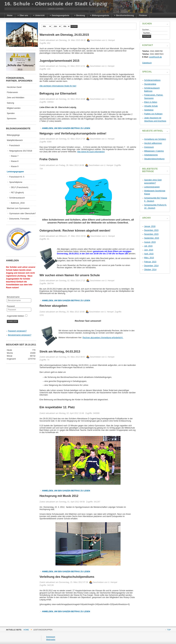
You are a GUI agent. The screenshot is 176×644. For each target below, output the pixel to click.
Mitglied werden (14, 108)
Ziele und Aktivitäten (16, 98)
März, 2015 (149, 258)
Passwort (11, 306)
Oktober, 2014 (150, 270)
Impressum (149, 147)
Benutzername (13, 297)
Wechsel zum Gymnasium (18, 208)
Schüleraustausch (17, 198)
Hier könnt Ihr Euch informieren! (91, 152)
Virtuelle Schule (151, 106)
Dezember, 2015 (151, 230)
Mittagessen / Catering (154, 151)
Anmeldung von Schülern (155, 139)
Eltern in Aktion (151, 102)
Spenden (11, 113)
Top (169, 630)
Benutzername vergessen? (20, 335)
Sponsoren (12, 119)
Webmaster (51, 639)
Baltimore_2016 (18, 203)
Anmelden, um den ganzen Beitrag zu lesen (66, 128)
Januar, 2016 (150, 226)
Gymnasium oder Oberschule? (23, 214)
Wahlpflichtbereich (15, 140)
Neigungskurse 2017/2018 (21, 151)
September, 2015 (152, 238)
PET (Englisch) (17, 193)
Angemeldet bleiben (15, 316)
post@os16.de (156, 57)
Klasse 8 (15, 161)
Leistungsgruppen (15, 172)
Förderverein (12, 92)
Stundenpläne (150, 84)
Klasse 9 (15, 166)
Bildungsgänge (13, 135)
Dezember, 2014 (151, 266)
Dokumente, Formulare (19, 219)
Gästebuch (147, 63)
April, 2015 (149, 254)
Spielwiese (149, 110)
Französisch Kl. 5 (17, 177)
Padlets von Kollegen (153, 114)
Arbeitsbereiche (151, 155)
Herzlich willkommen (153, 143)
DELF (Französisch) (20, 187)
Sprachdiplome (16, 182)
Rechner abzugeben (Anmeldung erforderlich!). (103, 338)
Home (26, 630)
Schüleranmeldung (152, 80)
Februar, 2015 (150, 262)
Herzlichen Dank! (14, 87)
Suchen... (146, 30)
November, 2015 (151, 234)
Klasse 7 (15, 156)
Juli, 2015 (148, 246)
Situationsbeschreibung (154, 159)
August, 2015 (150, 242)
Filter (74, 26)
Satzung (10, 103)
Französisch (15, 145)
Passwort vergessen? (17, 331)
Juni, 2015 (149, 250)
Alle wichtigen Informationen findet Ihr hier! (58, 86)
